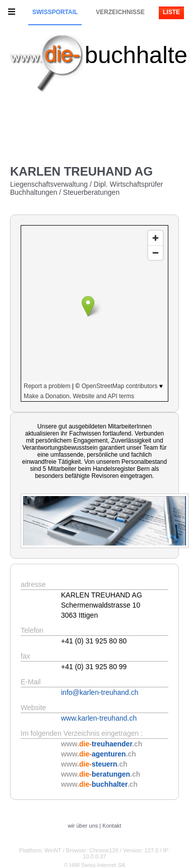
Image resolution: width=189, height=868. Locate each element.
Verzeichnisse (120, 12)
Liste (171, 12)
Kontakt (112, 826)
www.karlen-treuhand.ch (99, 718)
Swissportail (55, 12)
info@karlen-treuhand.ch (100, 692)
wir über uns (83, 826)
